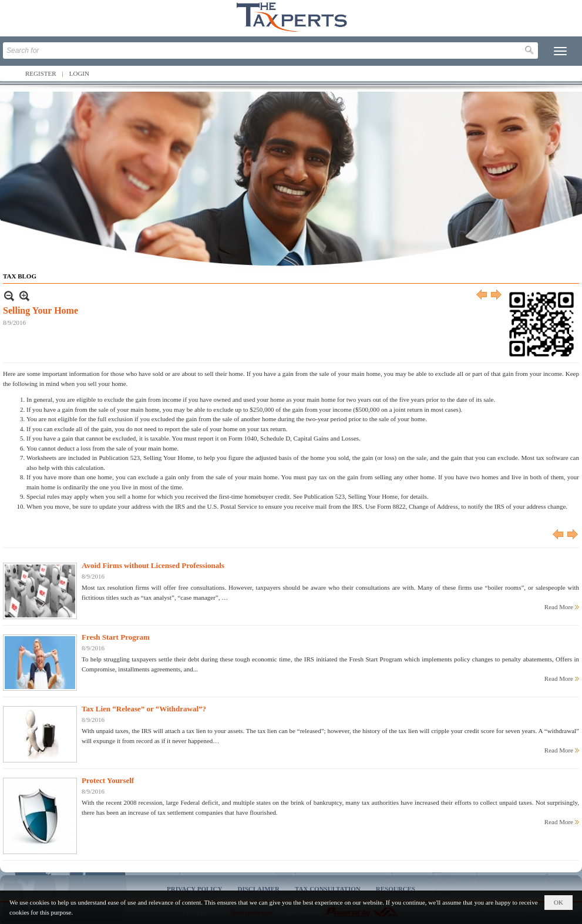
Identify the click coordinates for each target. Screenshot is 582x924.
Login (79, 73)
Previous (482, 296)
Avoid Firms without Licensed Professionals (153, 565)
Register (41, 73)
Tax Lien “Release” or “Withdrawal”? (144, 709)
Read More (559, 607)
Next (497, 296)
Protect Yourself (108, 780)
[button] (560, 51)
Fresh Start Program (116, 637)
